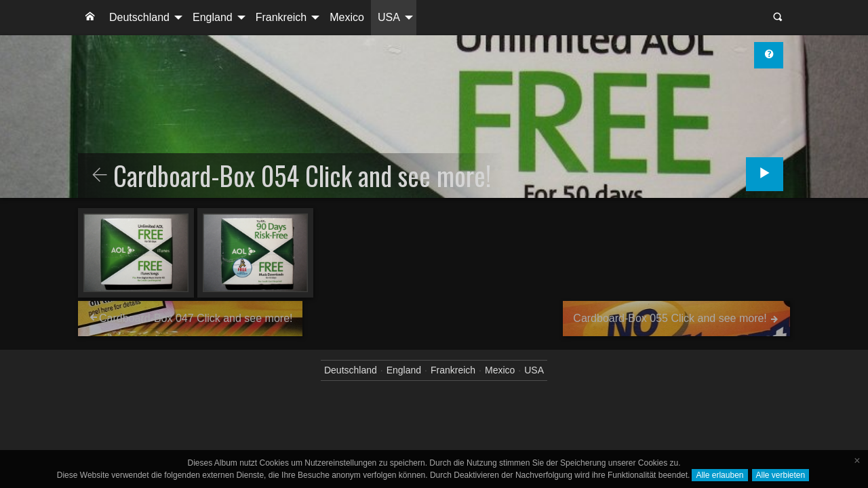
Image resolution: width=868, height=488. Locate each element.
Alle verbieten (781, 475)
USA (389, 17)
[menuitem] (90, 18)
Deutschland (139, 17)
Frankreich (281, 17)
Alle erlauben (719, 475)
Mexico (347, 17)
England (213, 17)
